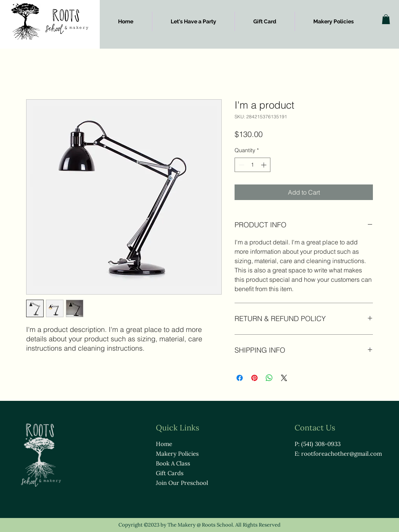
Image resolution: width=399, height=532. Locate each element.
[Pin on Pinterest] (254, 378)
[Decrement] (241, 165)
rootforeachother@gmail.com (342, 454)
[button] (386, 19)
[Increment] (264, 165)
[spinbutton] (252, 165)
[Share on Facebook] (240, 378)
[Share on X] (284, 378)
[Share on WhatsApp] (269, 378)
